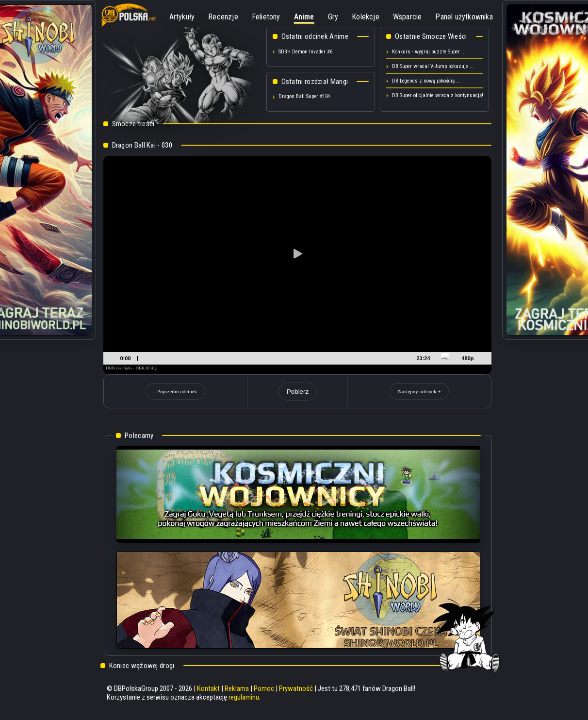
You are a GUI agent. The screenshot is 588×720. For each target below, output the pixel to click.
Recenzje (223, 17)
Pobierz (298, 392)
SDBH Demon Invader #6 (305, 52)
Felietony (266, 17)
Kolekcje (366, 17)
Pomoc (264, 688)
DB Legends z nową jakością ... (426, 81)
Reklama (237, 688)
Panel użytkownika (464, 17)
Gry (333, 17)
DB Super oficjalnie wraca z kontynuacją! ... (441, 95)
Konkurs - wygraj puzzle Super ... (429, 52)
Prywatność (296, 688)
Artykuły (182, 17)
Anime (304, 17)
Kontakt (208, 688)
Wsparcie (408, 17)
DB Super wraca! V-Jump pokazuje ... (433, 66)
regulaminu (244, 697)
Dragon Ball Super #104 (304, 96)
